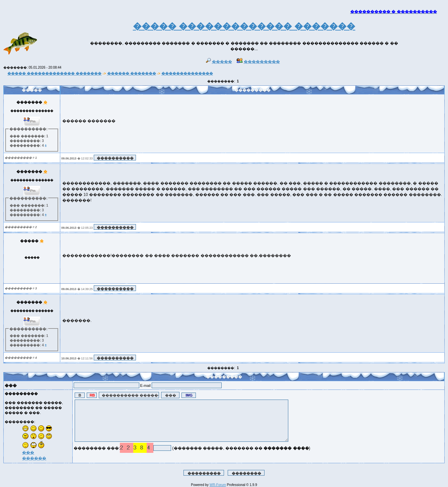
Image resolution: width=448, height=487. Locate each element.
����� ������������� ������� (54, 73)
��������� (258, 62)
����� (219, 62)
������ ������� (132, 73)
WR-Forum (218, 485)
